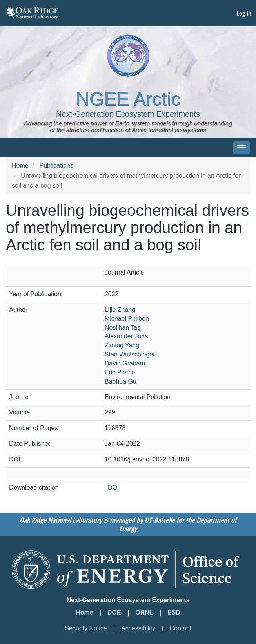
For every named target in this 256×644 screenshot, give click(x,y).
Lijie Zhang (120, 310)
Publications (56, 166)
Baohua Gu (121, 381)
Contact (180, 628)
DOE (114, 612)
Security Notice (86, 628)
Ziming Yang (122, 345)
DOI (113, 488)
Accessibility (138, 628)
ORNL (144, 612)
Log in (244, 13)
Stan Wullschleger (130, 354)
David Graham (125, 363)
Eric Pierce (120, 372)
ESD (174, 612)
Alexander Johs (126, 336)
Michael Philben (127, 319)
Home (20, 166)
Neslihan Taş (123, 328)
